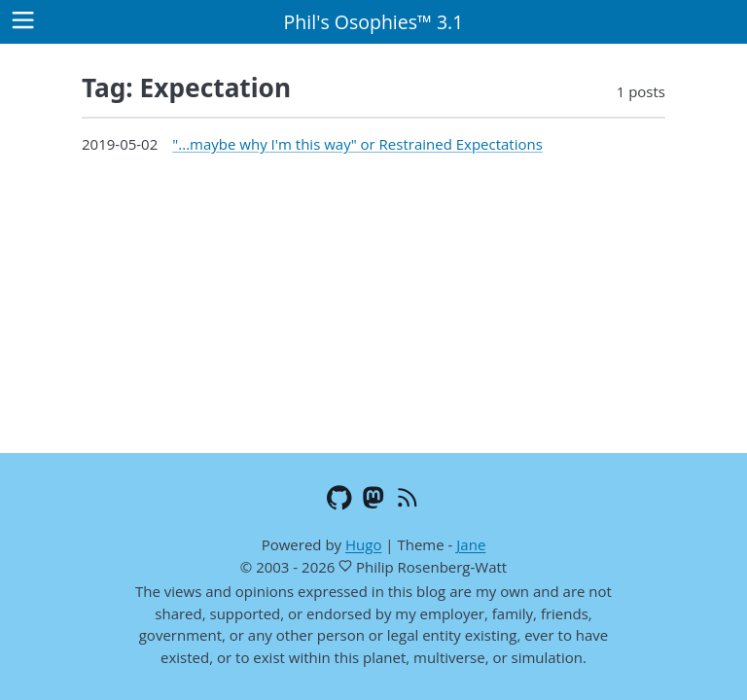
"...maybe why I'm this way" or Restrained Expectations (357, 144)
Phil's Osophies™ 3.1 (374, 22)
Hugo (363, 544)
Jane (471, 544)
